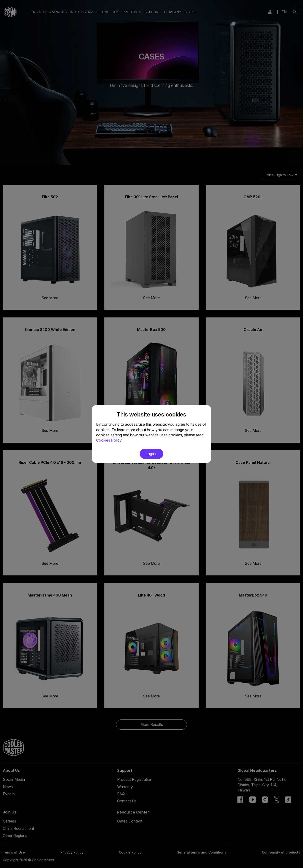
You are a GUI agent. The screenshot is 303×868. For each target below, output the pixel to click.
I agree (151, 454)
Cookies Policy (109, 440)
